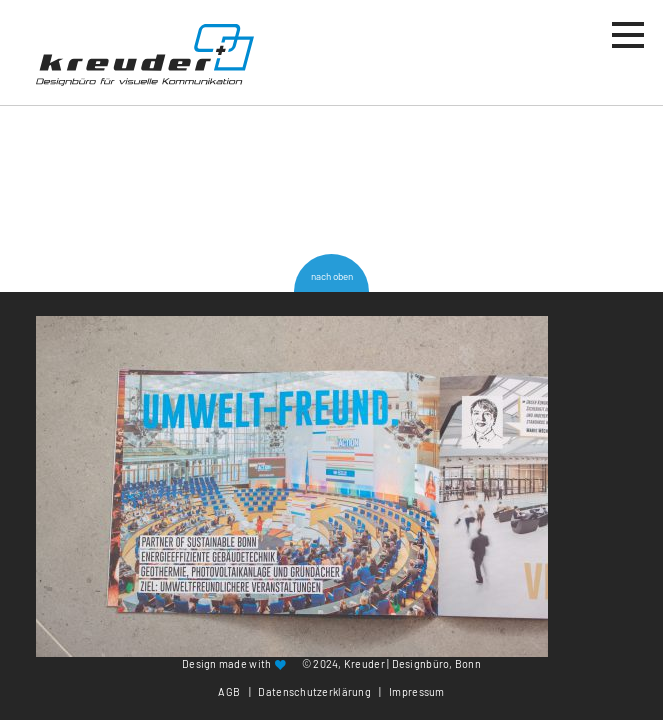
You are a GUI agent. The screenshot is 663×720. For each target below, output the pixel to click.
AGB (229, 691)
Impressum (416, 691)
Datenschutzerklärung (314, 691)
